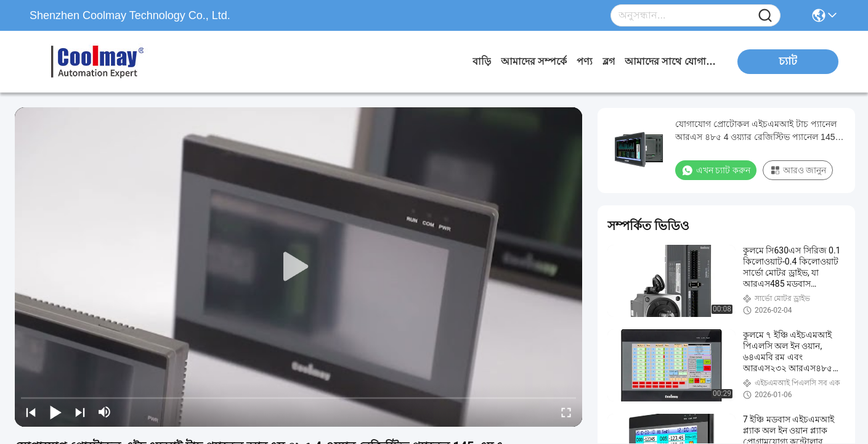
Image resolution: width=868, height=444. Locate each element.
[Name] (765, 16)
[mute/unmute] (105, 412)
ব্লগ (609, 61)
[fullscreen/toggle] (566, 412)
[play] (299, 267)
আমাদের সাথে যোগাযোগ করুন (671, 61)
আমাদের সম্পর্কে (534, 61)
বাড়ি (482, 61)
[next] (80, 412)
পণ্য (585, 61)
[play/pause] (55, 412)
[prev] (31, 412)
